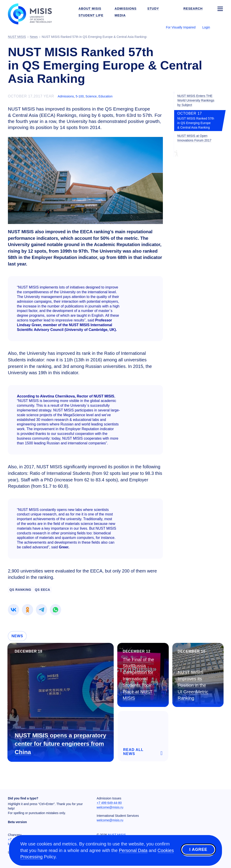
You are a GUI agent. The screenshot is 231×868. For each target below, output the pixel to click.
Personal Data (133, 850)
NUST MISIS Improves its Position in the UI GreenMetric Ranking (193, 685)
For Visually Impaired (181, 27)
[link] (14, 610)
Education (105, 96)
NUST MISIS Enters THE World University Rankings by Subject (196, 100)
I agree (198, 850)
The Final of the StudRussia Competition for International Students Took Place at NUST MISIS (138, 679)
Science (91, 96)
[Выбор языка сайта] (220, 27)
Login (206, 27)
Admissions (66, 96)
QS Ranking (20, 590)
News (17, 636)
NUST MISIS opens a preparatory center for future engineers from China (60, 744)
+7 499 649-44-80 (109, 803)
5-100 (80, 96)
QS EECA (42, 590)
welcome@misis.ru (110, 807)
